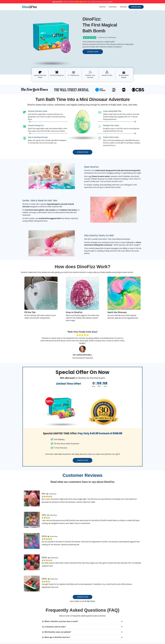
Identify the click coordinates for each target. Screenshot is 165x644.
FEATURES (113, 7)
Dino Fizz (102, 7)
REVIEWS (123, 7)
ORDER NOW (136, 7)
